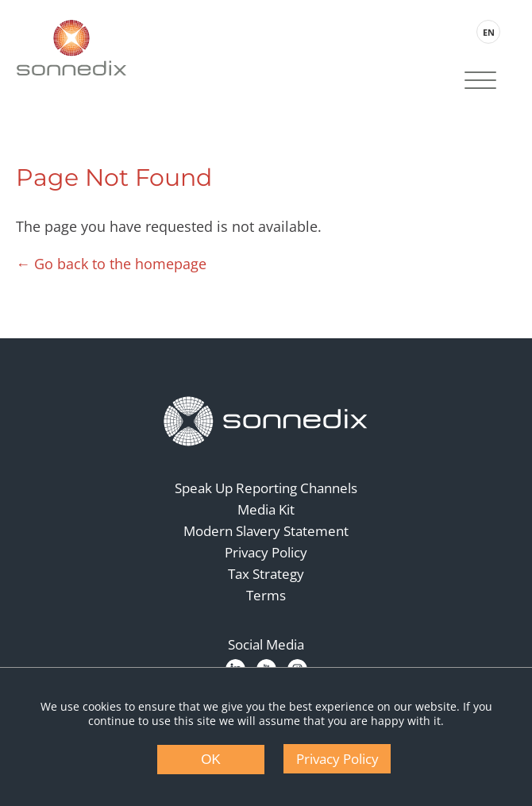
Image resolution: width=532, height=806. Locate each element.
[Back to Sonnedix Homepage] (71, 48)
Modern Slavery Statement (266, 531)
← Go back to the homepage (111, 264)
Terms (266, 595)
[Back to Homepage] (266, 422)
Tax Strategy (266, 574)
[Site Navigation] (480, 82)
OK (211, 760)
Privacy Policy (266, 552)
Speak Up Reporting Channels (266, 488)
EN (489, 32)
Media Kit (266, 509)
